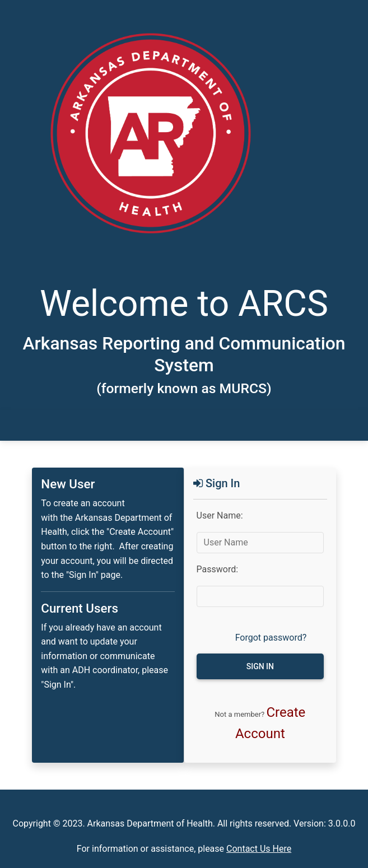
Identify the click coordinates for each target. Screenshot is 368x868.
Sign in (260, 666)
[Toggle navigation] (55, 426)
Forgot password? (271, 638)
